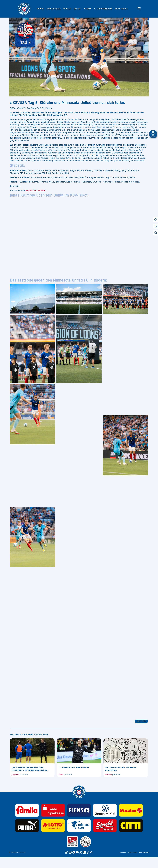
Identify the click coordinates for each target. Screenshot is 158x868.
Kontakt (123, 852)
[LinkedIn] (84, 852)
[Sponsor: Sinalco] (131, 810)
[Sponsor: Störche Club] (79, 826)
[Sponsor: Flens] (79, 810)
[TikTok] (88, 852)
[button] (153, 134)
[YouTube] (77, 852)
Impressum (132, 852)
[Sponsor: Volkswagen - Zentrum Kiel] (105, 810)
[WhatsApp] (67, 852)
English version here (36, 191)
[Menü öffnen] (139, 9)
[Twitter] (81, 852)
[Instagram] (70, 852)
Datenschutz (144, 852)
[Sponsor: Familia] (27, 810)
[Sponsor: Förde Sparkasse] (53, 810)
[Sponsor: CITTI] (131, 826)
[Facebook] (74, 852)
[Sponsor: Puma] (27, 826)
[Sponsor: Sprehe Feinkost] (105, 826)
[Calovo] (91, 852)
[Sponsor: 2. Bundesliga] (72, 842)
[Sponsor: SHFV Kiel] (86, 842)
